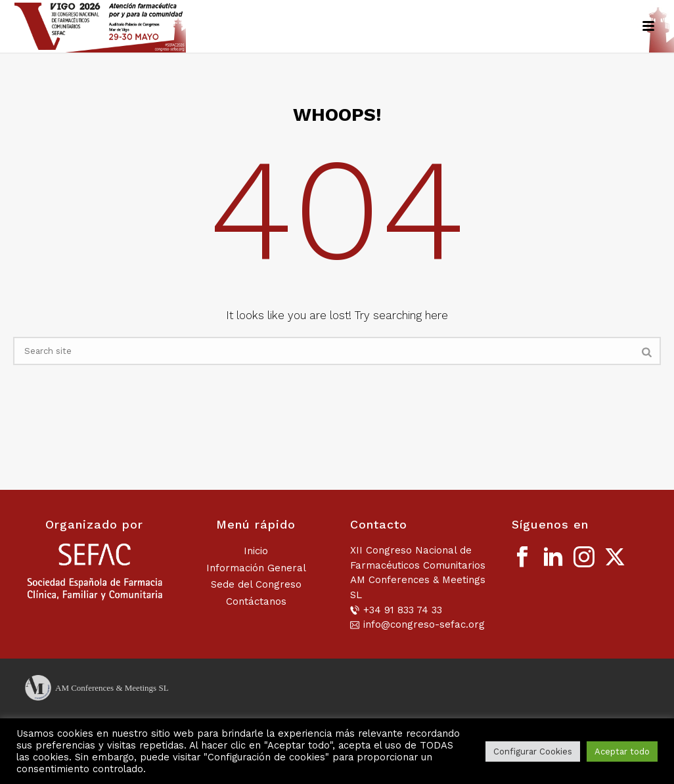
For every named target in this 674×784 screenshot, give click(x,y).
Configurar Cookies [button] (533, 751)
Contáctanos (256, 601)
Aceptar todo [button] (622, 751)
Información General (256, 568)
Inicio (256, 551)
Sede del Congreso (256, 584)
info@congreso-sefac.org (424, 624)
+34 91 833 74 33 (403, 610)
